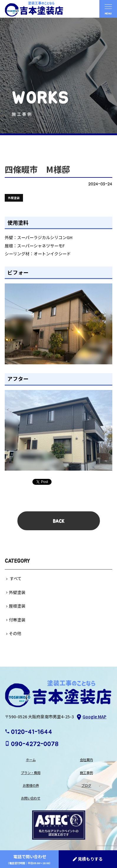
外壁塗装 (17, 592)
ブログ (86, 785)
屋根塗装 (17, 606)
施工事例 (86, 773)
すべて (15, 578)
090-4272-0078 (32, 744)
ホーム (31, 760)
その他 (15, 633)
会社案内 (86, 760)
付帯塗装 (17, 620)
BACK (58, 521)
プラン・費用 (31, 773)
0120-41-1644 (28, 732)
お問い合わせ (31, 798)
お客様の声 (31, 785)
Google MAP (91, 717)
